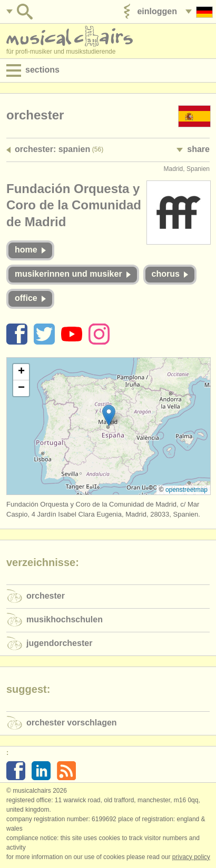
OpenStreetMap (186, 490)
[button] (109, 415)
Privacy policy (191, 857)
